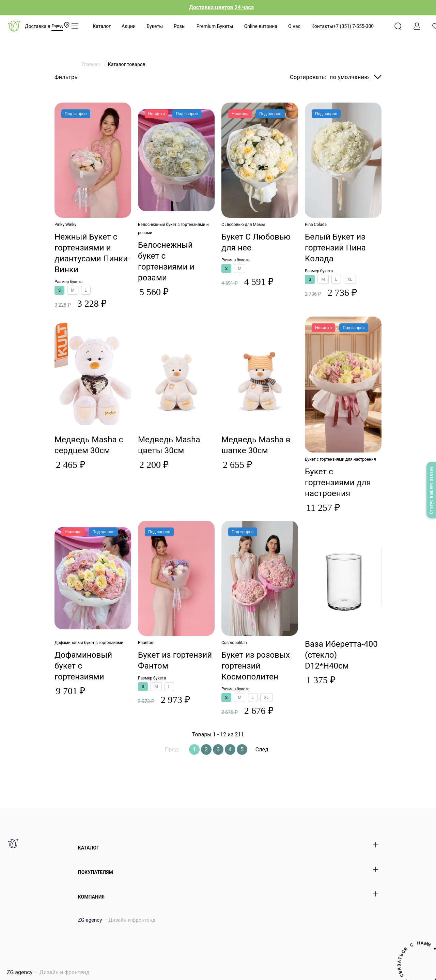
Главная (91, 64)
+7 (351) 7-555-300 (353, 26)
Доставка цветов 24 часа (221, 7)
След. (263, 749)
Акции (129, 26)
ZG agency (117, 920)
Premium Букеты (215, 26)
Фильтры (67, 77)
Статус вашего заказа (431, 490)
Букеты (155, 26)
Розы (180, 26)
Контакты (322, 26)
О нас (294, 26)
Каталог (102, 26)
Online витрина (261, 26)
